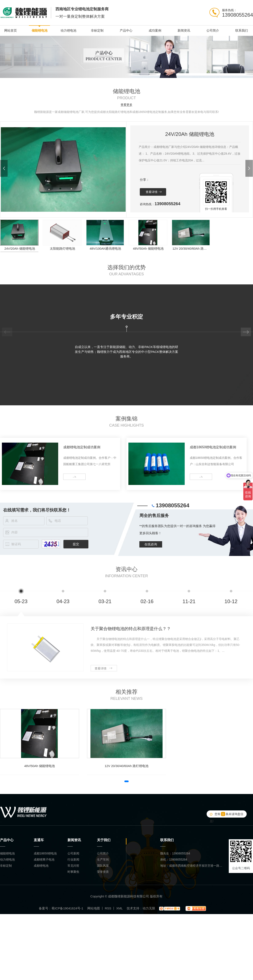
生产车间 (103, 860)
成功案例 (155, 30)
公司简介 (213, 30)
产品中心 (126, 30)
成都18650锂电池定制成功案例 (213, 447)
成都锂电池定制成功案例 (82, 447)
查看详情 (152, 192)
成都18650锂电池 (45, 853)
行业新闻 (73, 860)
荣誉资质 (103, 872)
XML (119, 908)
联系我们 (242, 30)
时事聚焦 (73, 872)
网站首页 (11, 30)
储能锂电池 (40, 30)
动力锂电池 (68, 30)
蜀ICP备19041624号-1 (67, 908)
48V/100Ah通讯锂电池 (105, 248)
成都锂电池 (41, 866)
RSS (108, 908)
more (68, 477)
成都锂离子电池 (44, 860)
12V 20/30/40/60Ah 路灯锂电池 (191, 248)
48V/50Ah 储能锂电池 (148, 248)
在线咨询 (151, 544)
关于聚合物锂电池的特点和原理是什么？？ (131, 629)
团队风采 (103, 866)
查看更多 (126, 105)
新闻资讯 (184, 30)
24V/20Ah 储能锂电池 (20, 248)
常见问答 (73, 866)
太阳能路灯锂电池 (62, 248)
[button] (4, 168)
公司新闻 (73, 853)
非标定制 (97, 30)
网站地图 (94, 908)
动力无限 (149, 908)
